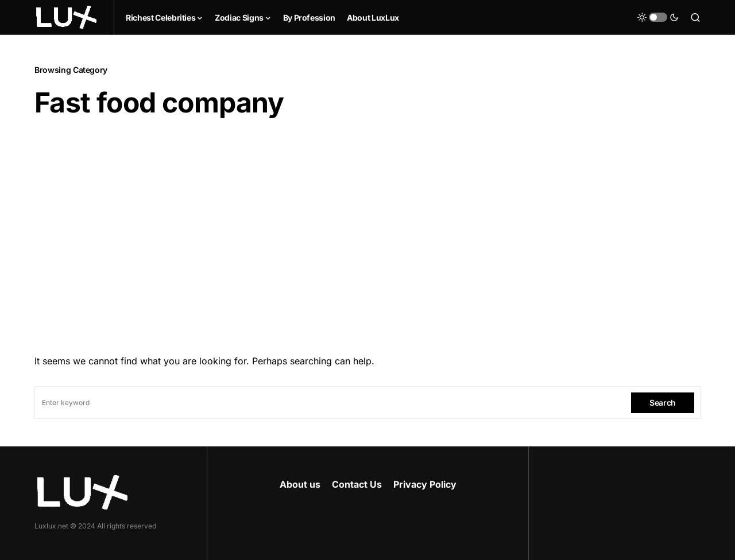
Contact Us (357, 484)
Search (663, 402)
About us (300, 484)
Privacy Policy (425, 484)
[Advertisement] (367, 237)
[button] (658, 17)
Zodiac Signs (239, 17)
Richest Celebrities (160, 17)
